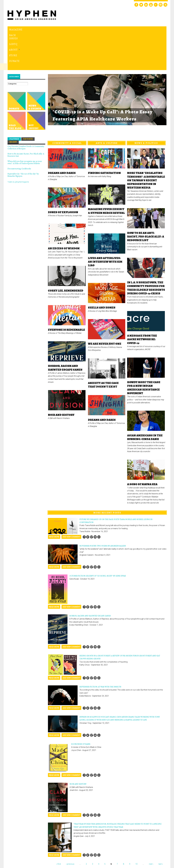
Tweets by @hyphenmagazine (18, 145)
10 (136, 827)
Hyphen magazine (20, 855)
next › (151, 827)
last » (161, 827)
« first (59, 827)
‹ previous (70, 827)
